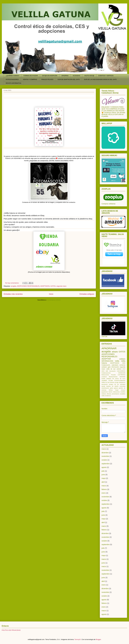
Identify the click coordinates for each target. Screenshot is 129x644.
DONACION (122, 373)
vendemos (108, 396)
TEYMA (111, 381)
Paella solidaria (106, 379)
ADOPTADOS (45, 286)
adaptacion (122, 382)
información (115, 367)
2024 (103, 371)
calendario (115, 365)
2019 (124, 369)
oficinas (109, 394)
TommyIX (78, 639)
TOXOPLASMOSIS (120, 381)
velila (103, 396)
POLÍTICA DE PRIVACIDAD (11, 630)
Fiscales (113, 375)
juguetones (105, 392)
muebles (123, 392)
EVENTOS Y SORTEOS (106, 76)
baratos (108, 386)
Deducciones (105, 375)
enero (104, 493)
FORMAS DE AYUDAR (31, 76)
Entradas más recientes (13, 294)
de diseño (115, 386)
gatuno (116, 388)
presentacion (115, 394)
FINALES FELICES (47, 80)
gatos (111, 388)
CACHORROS (121, 371)
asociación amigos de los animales (113, 384)
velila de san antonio (114, 369)
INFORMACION (107, 361)
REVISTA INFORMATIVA (13, 83)
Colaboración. (106, 365)
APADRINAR (109, 348)
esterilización (105, 388)
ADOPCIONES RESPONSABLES (28, 286)
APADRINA (65, 76)
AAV (107, 371)
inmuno (123, 390)
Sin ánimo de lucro (119, 379)
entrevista (122, 386)
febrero (104, 489)
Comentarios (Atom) (54, 300)
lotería (110, 392)
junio (103, 475)
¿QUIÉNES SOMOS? (13, 76)
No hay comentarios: (12, 283)
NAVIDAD (122, 377)
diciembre (105, 453)
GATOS (53, 286)
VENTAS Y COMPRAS (30, 80)
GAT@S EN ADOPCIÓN (50, 76)
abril (103, 482)
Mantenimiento (113, 377)
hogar (117, 390)
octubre (104, 460)
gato (109, 367)
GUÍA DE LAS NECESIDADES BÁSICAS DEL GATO (100, 80)
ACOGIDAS (76, 76)
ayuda (103, 386)
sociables (123, 394)
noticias (104, 394)
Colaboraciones (106, 373)
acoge (117, 382)
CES (124, 363)
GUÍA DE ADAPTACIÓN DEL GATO (69, 80)
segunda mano (61, 286)
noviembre (105, 456)
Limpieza (104, 377)
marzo (104, 449)
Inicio (51, 294)
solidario (122, 359)
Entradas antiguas (87, 294)
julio (103, 471)
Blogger (98, 639)
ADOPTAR (106, 359)
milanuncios (116, 392)
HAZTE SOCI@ (89, 76)
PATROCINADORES (12, 80)
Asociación (113, 371)
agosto (104, 467)
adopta (115, 352)
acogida (13, 286)
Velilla (117, 361)
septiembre (106, 464)
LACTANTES (122, 375)
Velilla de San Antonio (108, 382)
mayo (104, 478)
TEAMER (104, 381)
